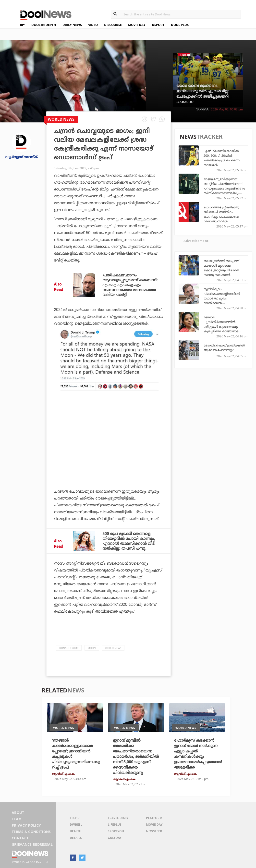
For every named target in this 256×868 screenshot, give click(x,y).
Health (76, 831)
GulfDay (115, 838)
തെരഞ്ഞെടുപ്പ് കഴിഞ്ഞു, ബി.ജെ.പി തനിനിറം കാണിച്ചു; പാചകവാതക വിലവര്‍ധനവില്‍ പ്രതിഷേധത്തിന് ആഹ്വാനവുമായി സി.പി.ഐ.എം (222, 221)
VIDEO (93, 25)
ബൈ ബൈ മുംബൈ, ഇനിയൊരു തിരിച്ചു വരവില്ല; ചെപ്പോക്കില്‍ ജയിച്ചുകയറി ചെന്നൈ (203, 94)
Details (76, 838)
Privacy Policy (26, 825)
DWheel (76, 825)
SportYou (116, 831)
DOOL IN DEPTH (44, 25)
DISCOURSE (113, 25)
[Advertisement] (109, 443)
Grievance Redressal (32, 844)
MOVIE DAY (137, 25)
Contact (20, 838)
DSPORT (158, 25)
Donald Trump (69, 648)
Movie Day (154, 825)
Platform (154, 818)
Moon (92, 648)
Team (17, 819)
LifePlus (115, 825)
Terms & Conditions (31, 832)
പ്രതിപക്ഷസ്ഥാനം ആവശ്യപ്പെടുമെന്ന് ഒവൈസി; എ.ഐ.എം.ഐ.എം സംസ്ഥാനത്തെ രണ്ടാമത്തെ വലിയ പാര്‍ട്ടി (130, 285)
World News (113, 648)
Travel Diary (118, 818)
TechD (75, 818)
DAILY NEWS (72, 25)
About (18, 813)
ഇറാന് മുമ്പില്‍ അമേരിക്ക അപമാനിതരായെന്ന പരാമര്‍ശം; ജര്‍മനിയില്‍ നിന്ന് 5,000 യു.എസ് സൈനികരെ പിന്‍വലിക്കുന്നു (136, 756)
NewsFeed (154, 831)
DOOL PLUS (180, 25)
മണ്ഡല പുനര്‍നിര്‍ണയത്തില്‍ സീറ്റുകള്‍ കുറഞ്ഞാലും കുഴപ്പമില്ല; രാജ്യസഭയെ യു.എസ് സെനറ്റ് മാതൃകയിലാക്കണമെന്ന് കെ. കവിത (224, 331)
